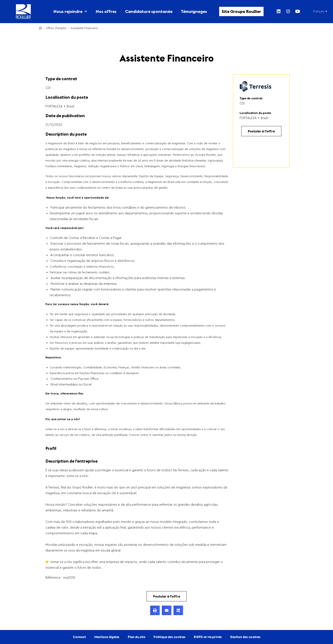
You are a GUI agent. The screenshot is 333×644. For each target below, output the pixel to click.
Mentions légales (107, 637)
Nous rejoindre (70, 11)
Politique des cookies (169, 637)
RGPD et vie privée (208, 637)
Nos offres (106, 11)
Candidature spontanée (149, 11)
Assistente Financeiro (84, 28)
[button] (155, 610)
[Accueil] (40, 28)
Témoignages (194, 11)
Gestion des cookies (245, 637)
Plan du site (136, 637)
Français (320, 11)
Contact (79, 637)
